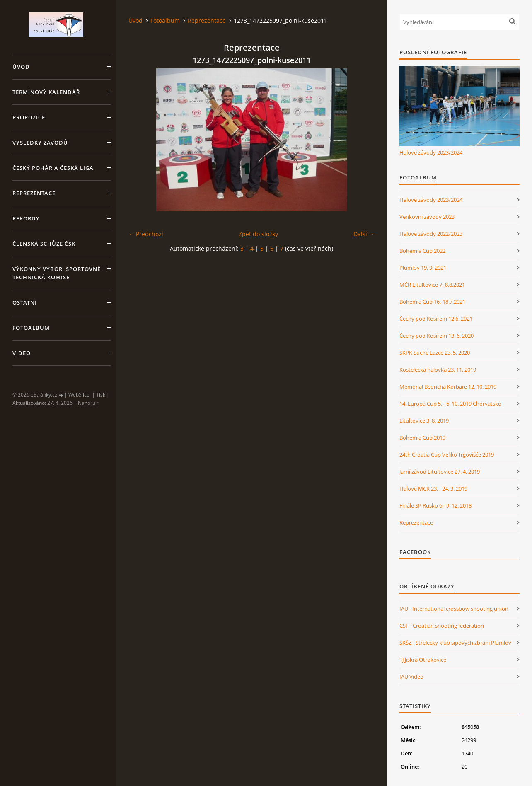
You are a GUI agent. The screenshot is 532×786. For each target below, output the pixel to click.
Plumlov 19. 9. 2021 (423, 268)
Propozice (29, 117)
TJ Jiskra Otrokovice (423, 660)
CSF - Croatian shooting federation (442, 626)
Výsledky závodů (40, 143)
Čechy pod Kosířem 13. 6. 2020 (436, 336)
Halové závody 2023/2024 (431, 152)
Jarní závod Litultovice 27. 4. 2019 (440, 472)
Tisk (101, 395)
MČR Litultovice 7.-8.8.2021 (432, 285)
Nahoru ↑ (88, 403)
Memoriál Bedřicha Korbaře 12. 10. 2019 (448, 387)
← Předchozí (146, 234)
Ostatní (25, 302)
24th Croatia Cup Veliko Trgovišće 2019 (447, 455)
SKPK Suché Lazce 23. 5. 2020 (435, 353)
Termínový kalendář (46, 92)
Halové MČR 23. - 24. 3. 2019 (433, 489)
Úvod (21, 67)
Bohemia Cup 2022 (422, 251)
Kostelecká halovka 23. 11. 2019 (438, 370)
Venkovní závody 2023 (427, 217)
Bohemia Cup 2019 (422, 438)
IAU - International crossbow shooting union (454, 609)
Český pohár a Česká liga (53, 168)
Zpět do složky (258, 234)
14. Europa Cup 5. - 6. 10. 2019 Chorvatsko (450, 404)
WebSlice (79, 395)
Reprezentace (34, 193)
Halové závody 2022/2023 (431, 234)
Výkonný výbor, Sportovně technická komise (57, 273)
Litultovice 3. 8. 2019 (424, 421)
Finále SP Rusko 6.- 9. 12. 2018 (435, 505)
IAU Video (411, 677)
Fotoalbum (31, 328)
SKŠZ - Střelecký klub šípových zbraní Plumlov (455, 643)
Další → (364, 234)
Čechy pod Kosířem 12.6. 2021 (436, 319)
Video (22, 353)
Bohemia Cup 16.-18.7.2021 (432, 302)
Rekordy (26, 218)
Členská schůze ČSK (44, 244)
